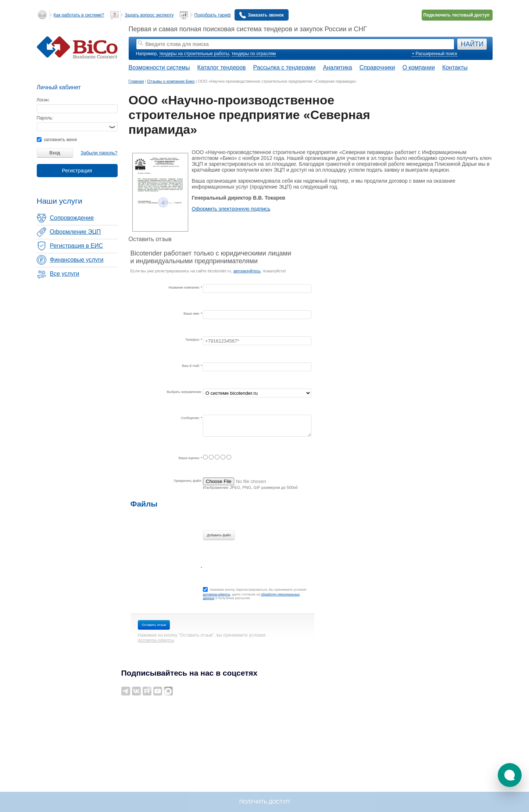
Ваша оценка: (190, 458)
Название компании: (185, 287)
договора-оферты (217, 594)
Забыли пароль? (99, 153)
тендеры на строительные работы (194, 54)
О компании (419, 67)
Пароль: (45, 118)
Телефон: (193, 340)
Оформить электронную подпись (231, 209)
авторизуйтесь (247, 271)
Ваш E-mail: (191, 366)
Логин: (43, 100)
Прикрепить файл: (188, 481)
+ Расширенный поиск (434, 54)
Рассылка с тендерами (285, 67)
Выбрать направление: (185, 392)
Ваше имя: (192, 314)
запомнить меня (57, 140)
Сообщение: (191, 418)
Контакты (455, 67)
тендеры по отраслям (254, 54)
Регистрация (77, 171)
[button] (510, 775)
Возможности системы (159, 67)
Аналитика (337, 67)
